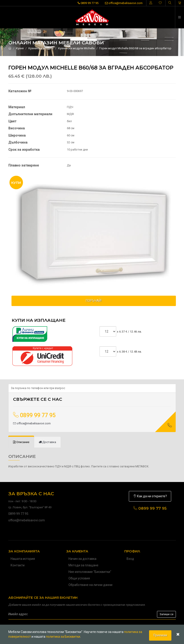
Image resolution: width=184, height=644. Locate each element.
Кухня (20, 48)
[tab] (21, 442)
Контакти (18, 565)
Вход (130, 559)
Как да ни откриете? (150, 496)
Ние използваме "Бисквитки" (90, 572)
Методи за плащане (83, 565)
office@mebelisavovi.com (124, 3)
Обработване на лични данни (90, 585)
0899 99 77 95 (88, 3)
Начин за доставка (82, 559)
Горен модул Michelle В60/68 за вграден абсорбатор (135, 48)
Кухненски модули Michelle (76, 48)
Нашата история (23, 559)
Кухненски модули (41, 48)
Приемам (160, 635)
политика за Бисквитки (63, 637)
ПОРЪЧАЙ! (94, 301)
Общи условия (79, 578)
